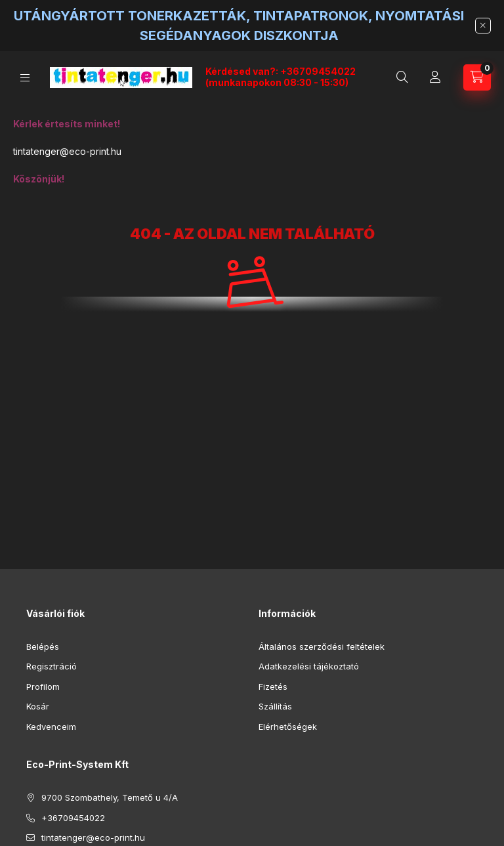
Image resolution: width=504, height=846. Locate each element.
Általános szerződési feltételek (322, 646)
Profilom (43, 687)
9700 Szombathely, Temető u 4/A (110, 797)
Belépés (43, 646)
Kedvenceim (51, 727)
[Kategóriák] (25, 78)
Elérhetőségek (288, 727)
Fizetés (273, 687)
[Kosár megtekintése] (477, 77)
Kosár (38, 706)
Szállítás (275, 706)
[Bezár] (483, 26)
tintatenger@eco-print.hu (67, 151)
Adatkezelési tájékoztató (309, 666)
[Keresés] (402, 77)
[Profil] (435, 77)
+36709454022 (73, 818)
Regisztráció (52, 666)
